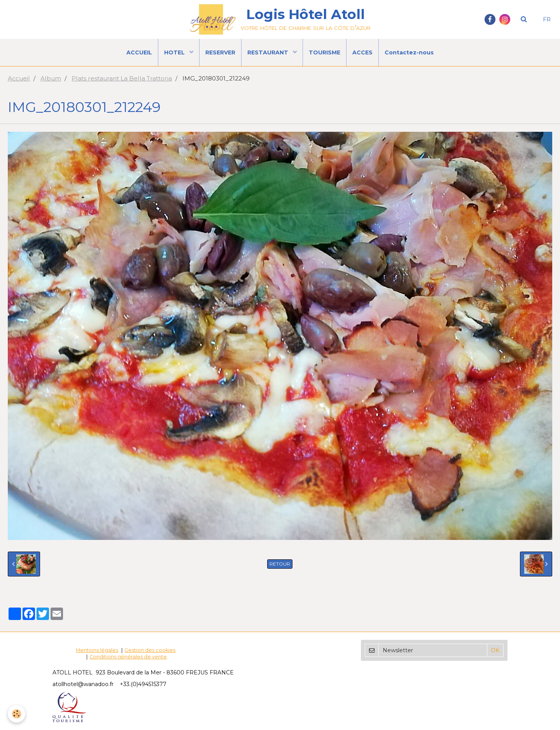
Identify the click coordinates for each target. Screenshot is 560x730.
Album (51, 78)
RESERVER (220, 52)
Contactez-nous (409, 52)
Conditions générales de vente (128, 657)
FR (547, 19)
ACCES (362, 52)
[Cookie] (17, 714)
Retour (280, 564)
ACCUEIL (139, 52)
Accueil (19, 78)
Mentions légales (97, 650)
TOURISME (325, 52)
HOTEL (175, 52)
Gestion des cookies (150, 650)
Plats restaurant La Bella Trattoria (122, 78)
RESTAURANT (269, 52)
